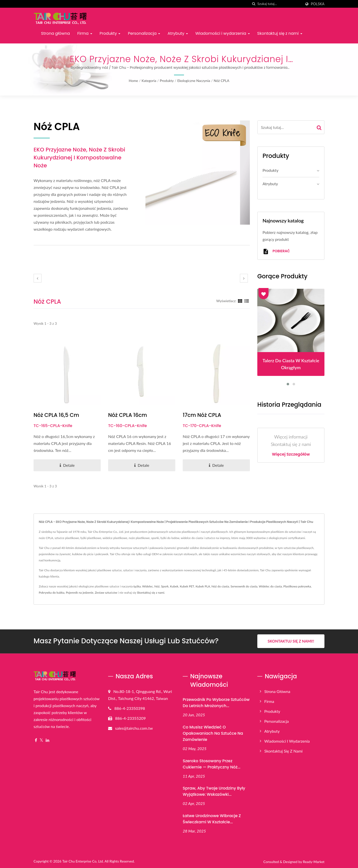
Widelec (148, 586)
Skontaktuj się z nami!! (291, 641)
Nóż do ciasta (220, 586)
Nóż (157, 586)
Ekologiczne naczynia (194, 81)
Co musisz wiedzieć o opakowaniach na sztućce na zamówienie (213, 733)
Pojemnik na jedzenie (80, 593)
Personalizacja (144, 33)
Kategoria (149, 81)
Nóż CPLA (222, 81)
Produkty (110, 33)
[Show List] (247, 301)
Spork (165, 586)
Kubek (174, 586)
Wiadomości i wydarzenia (223, 33)
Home (133, 81)
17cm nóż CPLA (202, 415)
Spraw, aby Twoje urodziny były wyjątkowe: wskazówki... (214, 791)
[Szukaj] (254, 4)
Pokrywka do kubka (52, 593)
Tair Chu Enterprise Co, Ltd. (83, 861)
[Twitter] (41, 740)
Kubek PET (187, 586)
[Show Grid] (240, 301)
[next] (244, 278)
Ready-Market (314, 862)
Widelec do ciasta (270, 586)
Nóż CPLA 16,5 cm (57, 415)
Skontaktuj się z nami (280, 33)
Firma (85, 33)
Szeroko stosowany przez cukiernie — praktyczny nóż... (212, 764)
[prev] (38, 278)
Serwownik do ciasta (244, 586)
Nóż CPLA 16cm (128, 415)
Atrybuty (178, 33)
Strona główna (55, 33)
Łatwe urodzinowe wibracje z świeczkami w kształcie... (212, 819)
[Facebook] (36, 740)
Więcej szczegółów (291, 454)
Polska (318, 4)
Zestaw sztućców (106, 593)
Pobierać (276, 251)
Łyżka (137, 586)
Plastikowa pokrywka (297, 586)
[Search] (279, 4)
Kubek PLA (203, 586)
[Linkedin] (47, 740)
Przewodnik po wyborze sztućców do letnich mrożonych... (216, 702)
